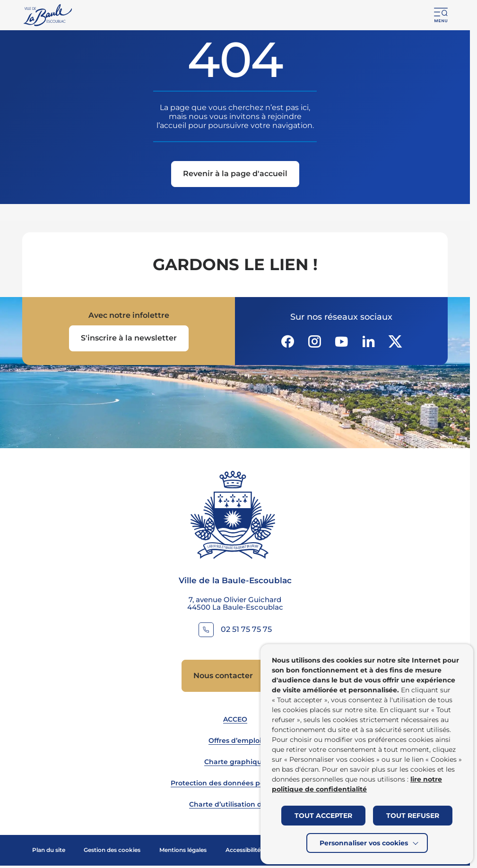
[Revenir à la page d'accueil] (235, 174)
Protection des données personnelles (235, 783)
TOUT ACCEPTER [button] (323, 816)
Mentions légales (183, 850)
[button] (441, 15)
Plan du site (49, 850)
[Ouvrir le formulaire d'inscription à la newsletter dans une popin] (129, 338)
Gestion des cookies (112, 850)
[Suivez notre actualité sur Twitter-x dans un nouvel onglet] (395, 341)
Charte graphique (235, 762)
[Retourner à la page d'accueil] (48, 15)
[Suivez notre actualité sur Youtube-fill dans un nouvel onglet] (341, 341)
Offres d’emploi (235, 740)
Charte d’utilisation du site (235, 804)
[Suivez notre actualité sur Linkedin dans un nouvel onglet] (368, 341)
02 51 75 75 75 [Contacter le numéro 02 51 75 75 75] (246, 630)
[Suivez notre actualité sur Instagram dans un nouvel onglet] (314, 341)
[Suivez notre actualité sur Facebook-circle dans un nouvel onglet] (287, 341)
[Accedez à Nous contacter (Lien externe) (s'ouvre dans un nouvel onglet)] (235, 676)
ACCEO (235, 719)
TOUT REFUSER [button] (413, 816)
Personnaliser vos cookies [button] (364, 843)
